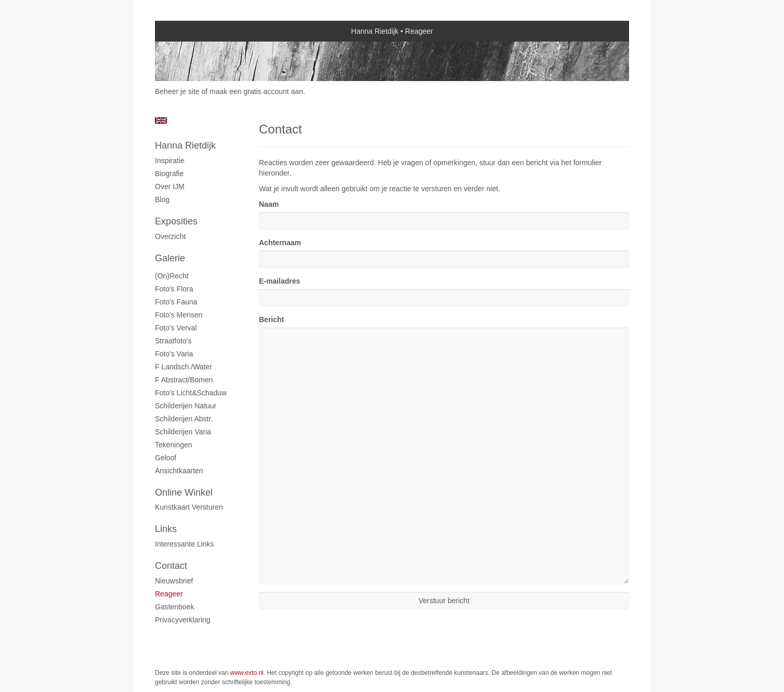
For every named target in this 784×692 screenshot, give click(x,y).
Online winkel (184, 493)
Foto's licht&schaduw (191, 393)
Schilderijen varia (183, 432)
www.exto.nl (247, 673)
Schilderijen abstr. (184, 419)
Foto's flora (174, 289)
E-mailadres (279, 281)
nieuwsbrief (174, 581)
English (161, 121)
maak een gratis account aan (256, 91)
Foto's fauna (176, 302)
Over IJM (170, 187)
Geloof (166, 458)
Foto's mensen (179, 315)
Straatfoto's (173, 341)
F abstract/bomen (184, 380)
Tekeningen (174, 445)
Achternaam (280, 243)
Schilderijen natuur (186, 406)
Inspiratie (170, 161)
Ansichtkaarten (179, 471)
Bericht (271, 320)
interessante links (185, 544)
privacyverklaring (183, 620)
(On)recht (172, 276)
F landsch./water (184, 367)
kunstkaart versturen (189, 507)
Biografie (169, 174)
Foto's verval (176, 328)
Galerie (170, 258)
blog (162, 199)
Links (166, 529)
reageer (169, 594)
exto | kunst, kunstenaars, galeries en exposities (184, 31)
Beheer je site (177, 91)
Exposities (176, 221)
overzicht (170, 236)
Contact (171, 566)
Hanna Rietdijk (375, 31)
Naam (269, 204)
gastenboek (175, 607)
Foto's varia (174, 354)
